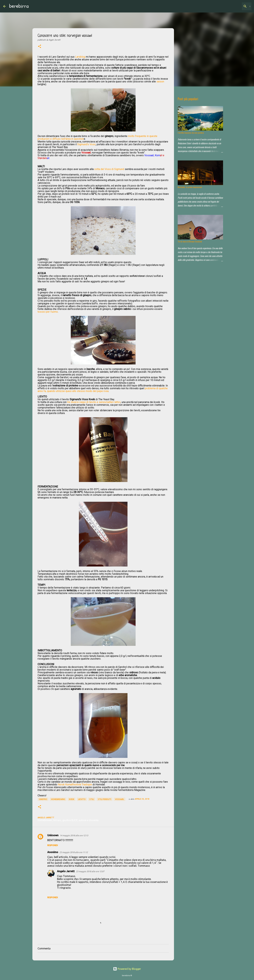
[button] (40, 47)
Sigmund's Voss (86, 144)
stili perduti (104, 799)
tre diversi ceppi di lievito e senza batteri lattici (94, 402)
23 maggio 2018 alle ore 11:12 (74, 852)
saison (160, 82)
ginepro (43, 799)
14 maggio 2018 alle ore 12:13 (74, 835)
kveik (72, 799)
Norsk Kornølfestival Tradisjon (75, 785)
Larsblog (80, 57)
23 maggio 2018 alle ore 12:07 (90, 871)
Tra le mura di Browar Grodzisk (190, 241)
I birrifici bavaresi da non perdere (191, 133)
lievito (82, 799)
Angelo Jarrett (66, 871)
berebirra (19, 6)
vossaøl (120, 799)
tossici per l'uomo (48, 312)
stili (92, 799)
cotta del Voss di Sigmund (109, 169)
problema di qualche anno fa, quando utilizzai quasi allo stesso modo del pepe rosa (103, 390)
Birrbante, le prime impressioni (190, 187)
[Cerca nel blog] (234, 6)
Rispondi (53, 845)
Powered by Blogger (127, 969)
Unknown (53, 835)
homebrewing (58, 799)
